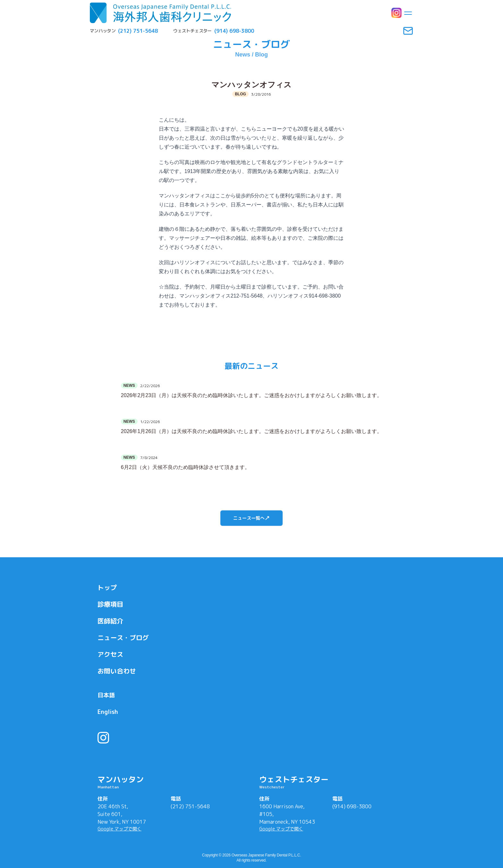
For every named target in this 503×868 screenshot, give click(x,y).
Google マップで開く (119, 829)
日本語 (106, 695)
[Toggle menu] (408, 13)
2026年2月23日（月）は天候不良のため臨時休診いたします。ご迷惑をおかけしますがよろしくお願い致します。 (251, 395)
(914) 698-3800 (352, 806)
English (108, 712)
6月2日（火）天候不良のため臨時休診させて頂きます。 (185, 467)
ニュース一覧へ (251, 518)
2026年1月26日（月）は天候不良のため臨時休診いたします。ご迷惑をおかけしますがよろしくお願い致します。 (251, 431)
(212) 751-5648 (190, 806)
